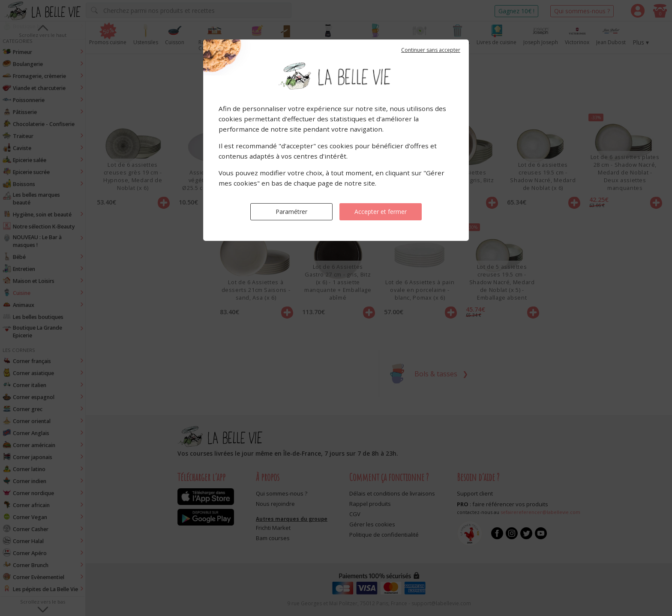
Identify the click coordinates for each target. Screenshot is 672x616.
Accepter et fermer (381, 212)
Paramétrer (291, 212)
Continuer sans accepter (431, 50)
